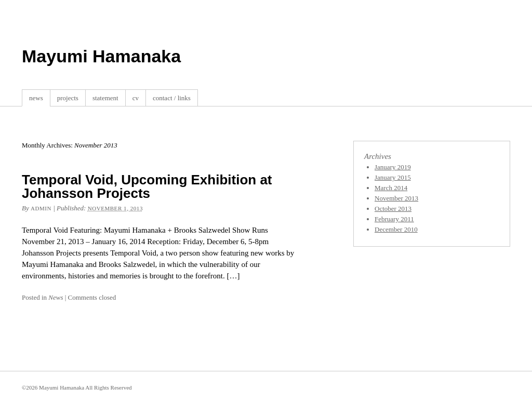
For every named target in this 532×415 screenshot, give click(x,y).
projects (68, 98)
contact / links (172, 98)
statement (105, 98)
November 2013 (396, 198)
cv (136, 98)
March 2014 (391, 188)
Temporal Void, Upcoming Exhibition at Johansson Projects (147, 186)
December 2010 (396, 229)
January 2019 (393, 167)
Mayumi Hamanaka (101, 56)
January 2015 (393, 177)
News (56, 297)
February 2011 (394, 219)
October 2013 (393, 209)
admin (41, 208)
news (36, 98)
